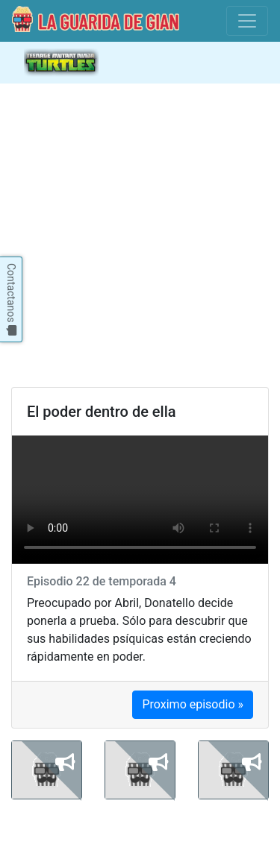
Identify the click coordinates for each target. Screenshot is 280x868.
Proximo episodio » (193, 704)
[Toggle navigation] (247, 21)
